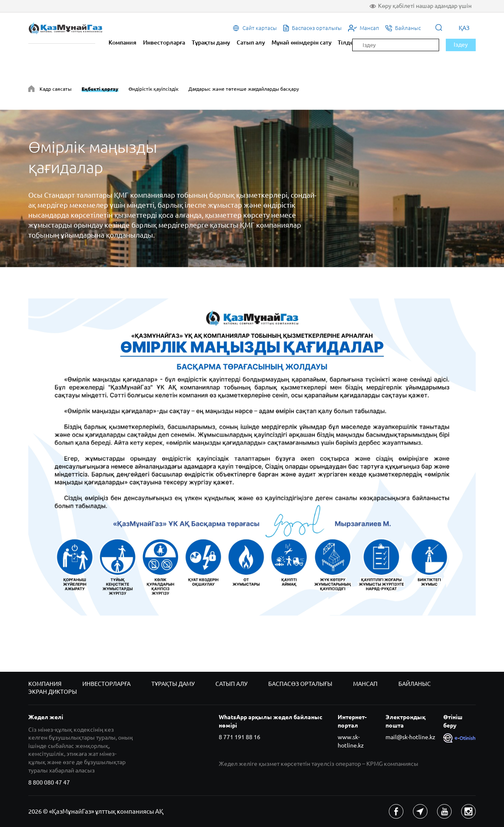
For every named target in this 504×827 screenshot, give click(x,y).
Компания (122, 42)
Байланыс (415, 684)
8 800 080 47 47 (49, 782)
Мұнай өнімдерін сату (301, 42)
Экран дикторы (53, 692)
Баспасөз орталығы (300, 684)
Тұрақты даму (211, 42)
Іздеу (461, 45)
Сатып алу (251, 42)
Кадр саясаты (56, 89)
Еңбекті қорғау (100, 89)
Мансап (365, 684)
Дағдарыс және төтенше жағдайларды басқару (244, 89)
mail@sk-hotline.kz (410, 737)
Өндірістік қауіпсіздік (153, 89)
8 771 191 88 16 (240, 737)
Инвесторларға (164, 42)
